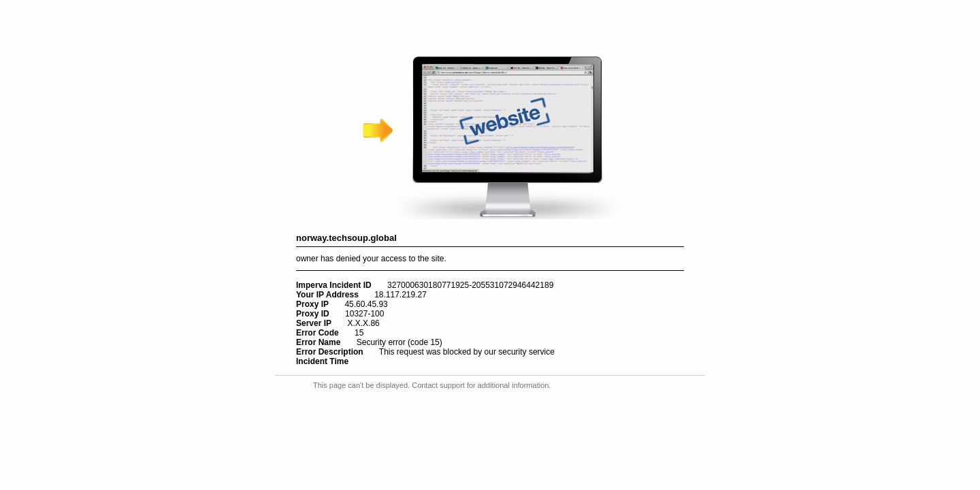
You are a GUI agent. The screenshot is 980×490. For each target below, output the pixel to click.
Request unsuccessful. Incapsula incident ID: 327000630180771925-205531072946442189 (490, 245)
